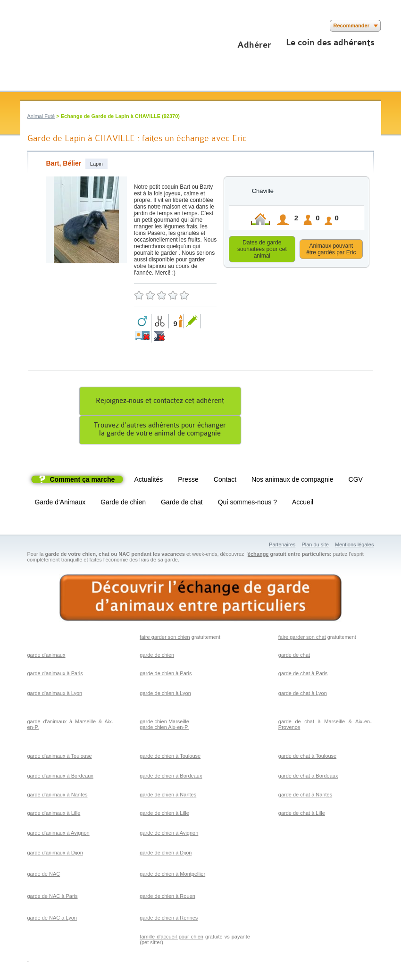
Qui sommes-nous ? (247, 503)
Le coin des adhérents (330, 42)
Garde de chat (182, 503)
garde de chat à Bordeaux (308, 777)
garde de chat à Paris (303, 675)
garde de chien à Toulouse (170, 757)
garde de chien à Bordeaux (171, 777)
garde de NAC (44, 875)
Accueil (303, 503)
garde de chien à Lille (164, 814)
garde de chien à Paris (166, 675)
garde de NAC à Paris (53, 897)
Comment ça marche (83, 481)
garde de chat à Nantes (305, 796)
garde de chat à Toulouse (307, 757)
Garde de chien (123, 503)
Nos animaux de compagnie (292, 481)
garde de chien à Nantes (168, 796)
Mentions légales (355, 546)
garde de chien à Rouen (167, 897)
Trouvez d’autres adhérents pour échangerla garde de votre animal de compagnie (160, 431)
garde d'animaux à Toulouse (60, 757)
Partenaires (282, 546)
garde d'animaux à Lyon (55, 695)
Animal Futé (41, 116)
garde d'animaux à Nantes (58, 796)
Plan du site (315, 546)
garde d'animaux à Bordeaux (60, 777)
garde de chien (157, 656)
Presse (188, 481)
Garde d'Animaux (60, 503)
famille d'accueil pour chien (171, 938)
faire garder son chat (302, 638)
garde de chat (294, 656)
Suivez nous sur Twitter (40, 26)
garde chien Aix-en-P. (164, 729)
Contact (225, 481)
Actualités (149, 481)
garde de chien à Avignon (169, 834)
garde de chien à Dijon (166, 854)
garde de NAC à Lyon (52, 919)
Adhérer (254, 45)
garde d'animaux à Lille (54, 814)
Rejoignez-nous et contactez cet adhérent (160, 402)
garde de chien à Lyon (165, 695)
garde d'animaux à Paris (55, 675)
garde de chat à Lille (302, 814)
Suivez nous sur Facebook (26, 26)
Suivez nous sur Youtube (54, 26)
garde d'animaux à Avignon (58, 834)
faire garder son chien (165, 638)
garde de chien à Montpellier (172, 875)
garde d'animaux (46, 656)
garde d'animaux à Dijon (55, 854)
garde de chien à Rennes (169, 919)
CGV (356, 481)
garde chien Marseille (164, 723)
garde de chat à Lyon (303, 695)
